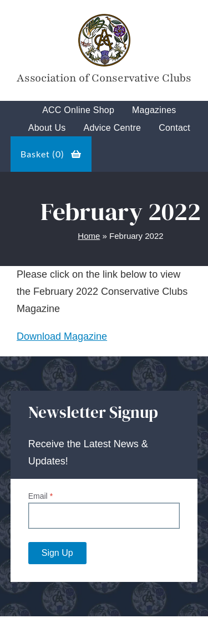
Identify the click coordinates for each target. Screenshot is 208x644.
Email (40, 496)
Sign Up (57, 553)
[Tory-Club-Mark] (104, 16)
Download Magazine (62, 336)
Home (89, 236)
